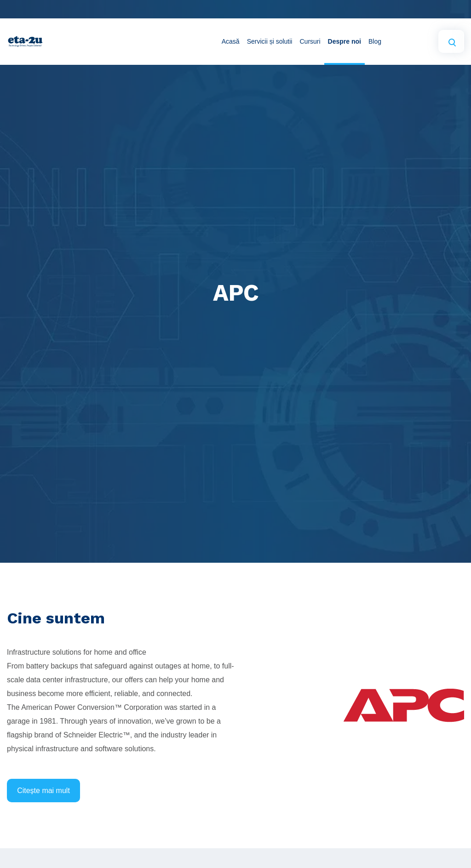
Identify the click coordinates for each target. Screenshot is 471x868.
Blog (375, 41)
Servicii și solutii (270, 41)
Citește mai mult (43, 791)
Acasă (231, 41)
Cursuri (310, 41)
